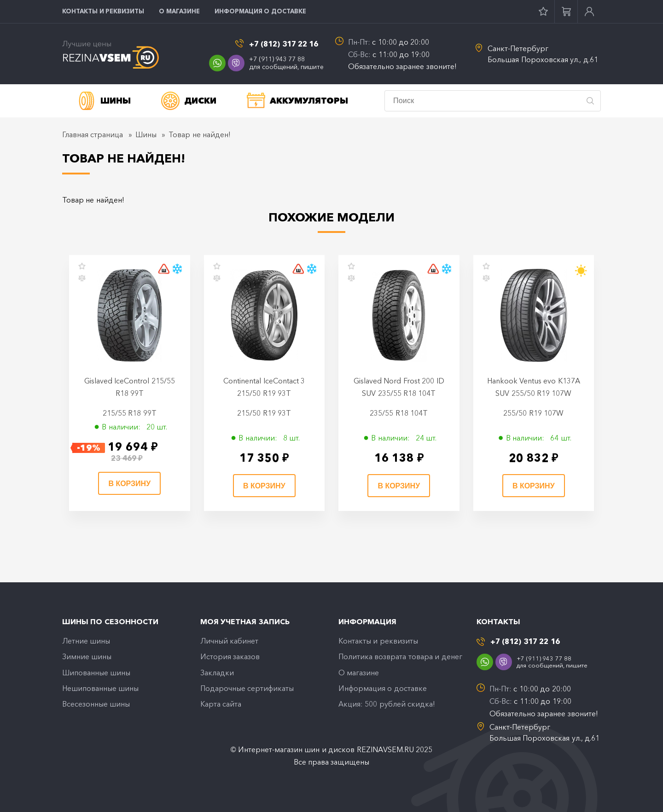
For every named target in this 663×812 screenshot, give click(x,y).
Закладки (217, 673)
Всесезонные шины (96, 704)
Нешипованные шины (100, 688)
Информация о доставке (260, 11)
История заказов (230, 656)
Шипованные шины (96, 673)
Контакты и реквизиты (103, 11)
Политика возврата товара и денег (400, 656)
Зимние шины (87, 656)
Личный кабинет (229, 641)
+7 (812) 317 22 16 (284, 44)
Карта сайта (221, 704)
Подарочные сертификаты (247, 688)
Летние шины (86, 641)
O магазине (179, 11)
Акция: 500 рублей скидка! (387, 704)
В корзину (129, 484)
